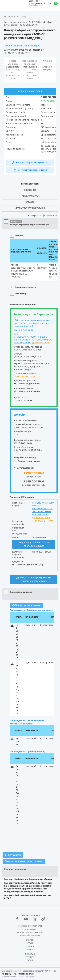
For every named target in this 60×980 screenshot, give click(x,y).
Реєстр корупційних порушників (30, 170)
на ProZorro (10, 53)
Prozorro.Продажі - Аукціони (30, 933)
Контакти (30, 946)
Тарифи (30, 960)
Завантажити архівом (26, 605)
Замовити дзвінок (36, 5)
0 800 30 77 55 (35, 1)
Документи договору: (26, 457)
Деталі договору (24, 468)
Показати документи (27, 384)
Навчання (30, 940)
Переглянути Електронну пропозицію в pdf (34, 544)
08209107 (46, 131)
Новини (30, 943)
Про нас (30, 950)
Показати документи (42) (28, 565)
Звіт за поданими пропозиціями (24, 861)
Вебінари (30, 957)
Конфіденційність (9, 974)
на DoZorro (23, 53)
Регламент (30, 954)
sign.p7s (17, 741)
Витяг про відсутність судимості (30, 163)
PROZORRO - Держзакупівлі (30, 926)
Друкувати (13, 855)
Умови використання (26, 974)
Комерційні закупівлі (30, 936)
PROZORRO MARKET (30, 929)
